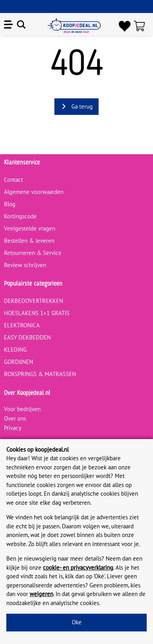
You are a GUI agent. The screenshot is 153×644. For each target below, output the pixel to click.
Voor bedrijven (22, 409)
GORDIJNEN (19, 362)
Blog (10, 204)
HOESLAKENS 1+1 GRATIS (37, 313)
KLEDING (15, 350)
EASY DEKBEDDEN (27, 337)
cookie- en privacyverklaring (78, 567)
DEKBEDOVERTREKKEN (34, 301)
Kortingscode (20, 216)
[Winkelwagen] (141, 26)
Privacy (13, 428)
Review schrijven (25, 265)
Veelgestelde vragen (30, 228)
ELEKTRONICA (22, 325)
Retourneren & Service (33, 253)
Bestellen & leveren (29, 241)
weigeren (41, 594)
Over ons (15, 418)
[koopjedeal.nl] (74, 26)
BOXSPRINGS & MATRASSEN (40, 374)
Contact (13, 180)
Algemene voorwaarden (34, 192)
